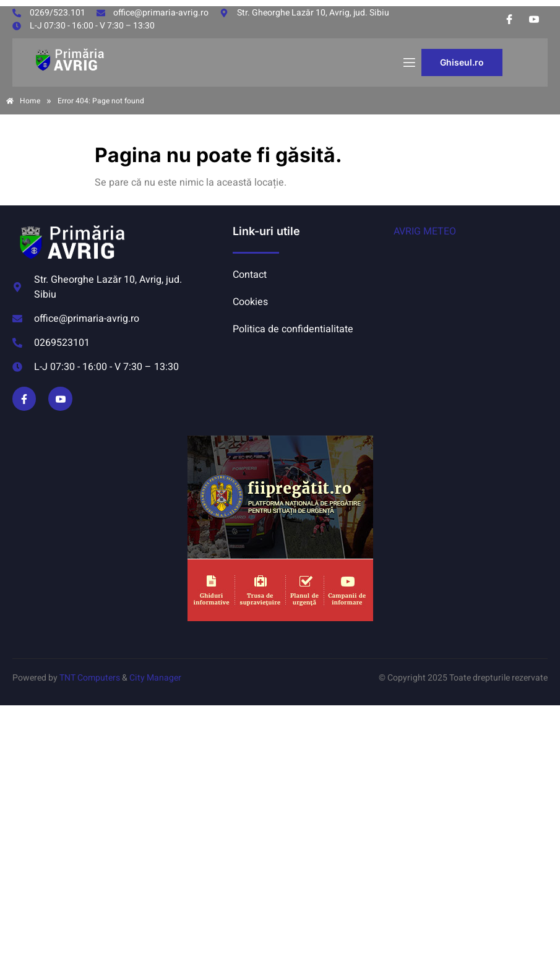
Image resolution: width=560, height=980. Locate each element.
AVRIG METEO (425, 231)
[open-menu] (408, 63)
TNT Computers (90, 678)
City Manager (155, 678)
